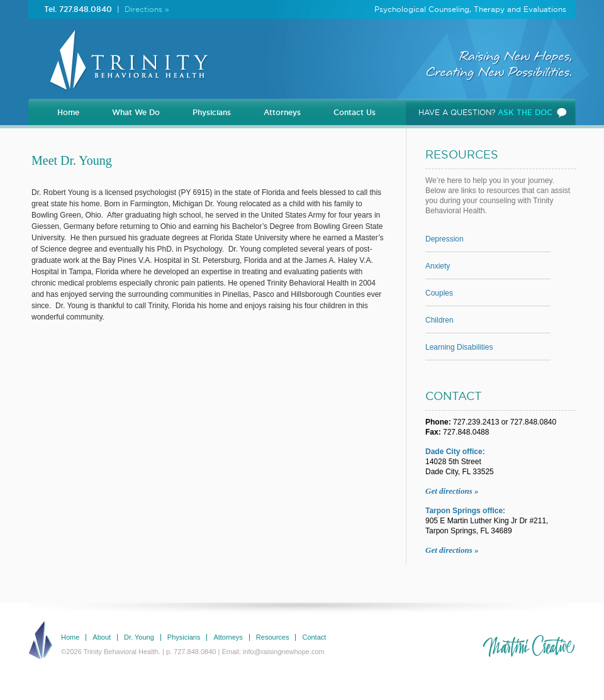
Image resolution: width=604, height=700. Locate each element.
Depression (445, 239)
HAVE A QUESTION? (485, 112)
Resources (273, 637)
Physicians (212, 112)
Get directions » (452, 491)
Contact (314, 637)
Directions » (147, 9)
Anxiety (438, 266)
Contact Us (355, 112)
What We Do (136, 112)
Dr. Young (139, 637)
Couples (439, 293)
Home (68, 112)
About (102, 637)
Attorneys (282, 112)
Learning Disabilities (459, 347)
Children (439, 320)
